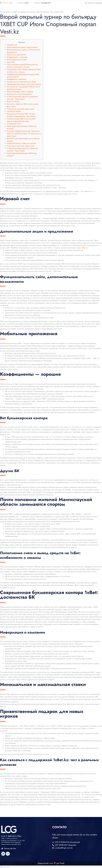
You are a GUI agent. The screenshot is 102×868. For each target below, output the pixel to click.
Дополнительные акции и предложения (22, 47)
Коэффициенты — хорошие (17, 57)
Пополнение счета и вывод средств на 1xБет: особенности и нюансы (24, 71)
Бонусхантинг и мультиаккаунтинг (19, 94)
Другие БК (11, 62)
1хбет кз (85, 248)
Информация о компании (17, 79)
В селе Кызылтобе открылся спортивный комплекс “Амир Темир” (22, 98)
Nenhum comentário (94, 3)
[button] (51, 867)
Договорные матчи (14, 124)
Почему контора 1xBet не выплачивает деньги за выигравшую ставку (21, 120)
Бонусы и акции (13, 101)
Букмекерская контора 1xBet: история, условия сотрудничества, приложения (21, 115)
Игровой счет (12, 45)
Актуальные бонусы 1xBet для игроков (21, 143)
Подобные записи (14, 111)
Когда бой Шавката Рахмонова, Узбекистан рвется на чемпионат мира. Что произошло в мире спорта (24, 133)
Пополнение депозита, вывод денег (21, 109)
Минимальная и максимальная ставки (21, 82)
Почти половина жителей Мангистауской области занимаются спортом (22, 66)
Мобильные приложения (16, 55)
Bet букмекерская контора (17, 60)
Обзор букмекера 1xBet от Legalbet (20, 92)
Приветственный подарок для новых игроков (24, 84)
